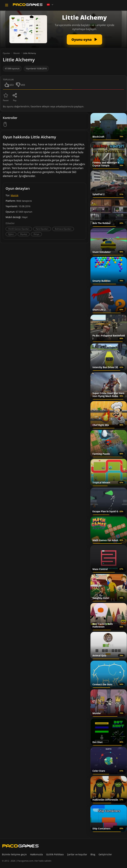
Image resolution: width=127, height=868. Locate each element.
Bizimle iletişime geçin (14, 854)
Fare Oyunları (42, 229)
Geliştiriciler (105, 854)
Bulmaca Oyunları (63, 229)
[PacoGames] (21, 846)
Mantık (15, 195)
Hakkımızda (36, 854)
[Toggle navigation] (7, 5)
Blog (93, 854)
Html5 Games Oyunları (19, 229)
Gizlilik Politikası (55, 854)
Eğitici (11, 234)
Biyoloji (24, 234)
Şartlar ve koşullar (77, 854)
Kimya (36, 234)
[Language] (50, 5)
